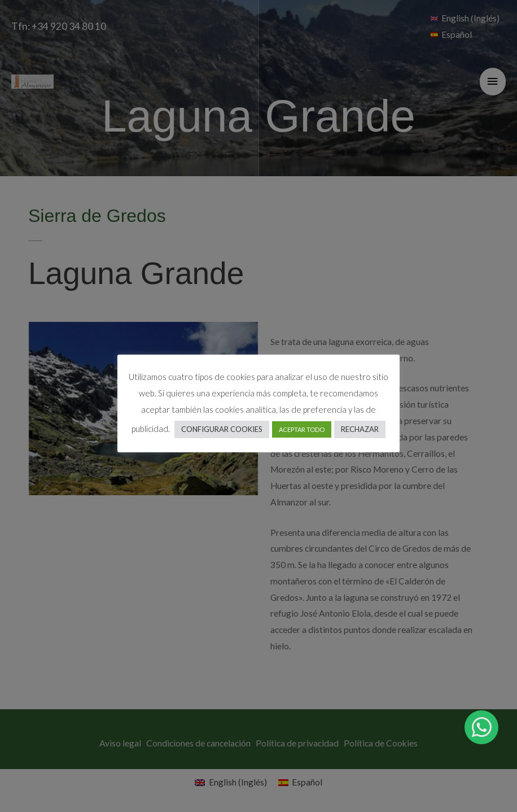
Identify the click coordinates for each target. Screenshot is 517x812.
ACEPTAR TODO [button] (302, 429)
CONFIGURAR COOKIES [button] (222, 429)
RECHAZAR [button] (360, 429)
